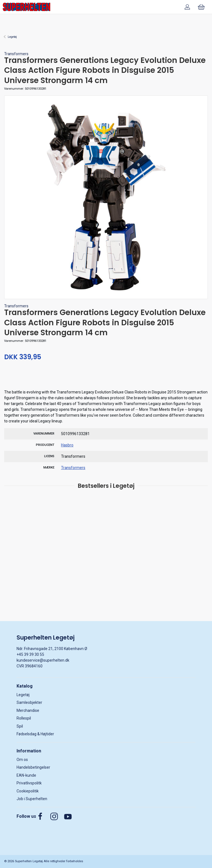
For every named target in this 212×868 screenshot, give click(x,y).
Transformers (16, 54)
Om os (22, 760)
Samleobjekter (29, 702)
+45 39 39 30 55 (30, 654)
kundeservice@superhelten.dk (43, 660)
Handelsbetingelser (33, 767)
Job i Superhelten (32, 799)
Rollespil (24, 718)
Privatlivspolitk (29, 783)
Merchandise (28, 710)
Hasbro (67, 445)
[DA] (26, 7)
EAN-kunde (26, 775)
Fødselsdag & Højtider (35, 734)
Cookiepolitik (28, 791)
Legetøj (12, 37)
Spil (20, 726)
